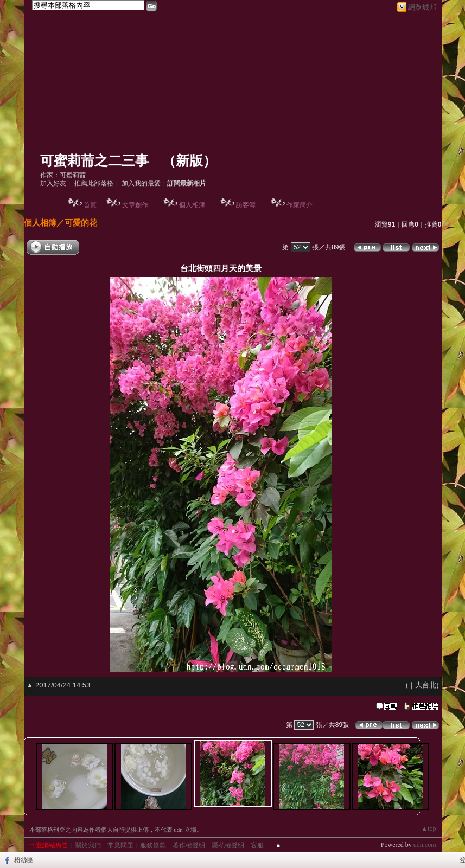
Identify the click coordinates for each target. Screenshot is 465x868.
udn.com (425, 845)
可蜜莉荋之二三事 (94, 161)
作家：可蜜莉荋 (63, 175)
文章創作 (135, 205)
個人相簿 (192, 205)
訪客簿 (246, 205)
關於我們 (88, 845)
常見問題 (120, 845)
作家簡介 (300, 205)
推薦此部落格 (94, 183)
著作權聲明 (189, 845)
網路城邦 (422, 7)
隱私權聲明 (228, 845)
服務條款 (153, 845)
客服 (257, 845)
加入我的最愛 (141, 183)
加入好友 (53, 183)
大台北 (426, 685)
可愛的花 (81, 223)
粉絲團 (24, 860)
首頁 (90, 205)
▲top (428, 828)
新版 (189, 161)
